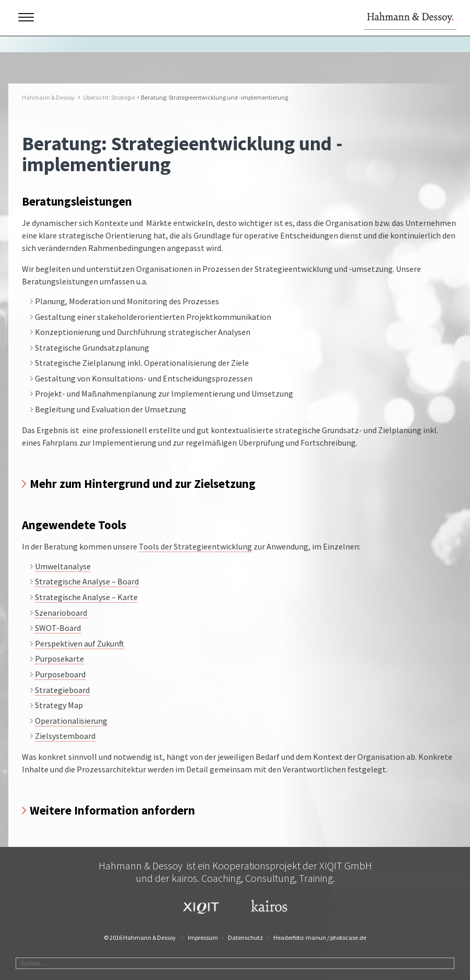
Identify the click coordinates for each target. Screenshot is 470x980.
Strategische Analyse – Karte (86, 597)
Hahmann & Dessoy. (49, 97)
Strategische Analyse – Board (87, 581)
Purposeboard (60, 674)
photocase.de (348, 937)
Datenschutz (245, 937)
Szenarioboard (61, 613)
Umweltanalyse (63, 566)
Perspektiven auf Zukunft (80, 643)
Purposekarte (59, 659)
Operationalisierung (71, 721)
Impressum (203, 937)
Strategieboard (62, 690)
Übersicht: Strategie (109, 97)
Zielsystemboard (65, 736)
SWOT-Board (58, 628)
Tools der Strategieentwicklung (195, 546)
